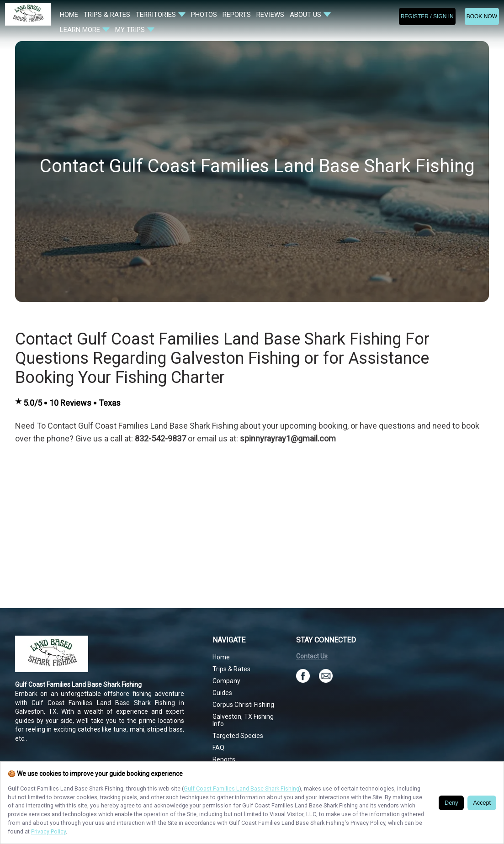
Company (226, 681)
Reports (224, 759)
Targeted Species (238, 736)
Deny (451, 803)
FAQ (218, 748)
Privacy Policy (48, 831)
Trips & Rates (231, 669)
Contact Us (312, 656)
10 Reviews (70, 403)
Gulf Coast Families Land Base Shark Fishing (241, 788)
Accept (482, 803)
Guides (222, 693)
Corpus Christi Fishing (243, 705)
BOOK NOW (482, 16)
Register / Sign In (427, 16)
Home (221, 657)
